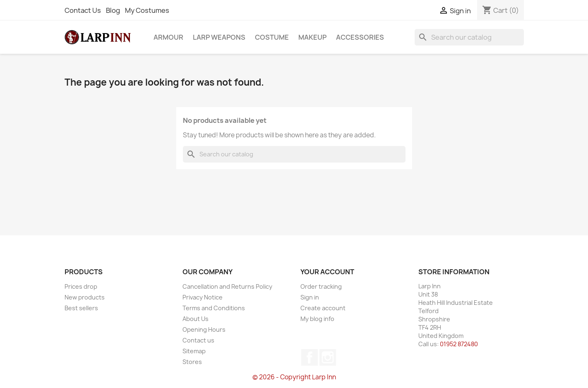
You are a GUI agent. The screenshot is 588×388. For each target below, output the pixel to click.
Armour (168, 37)
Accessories (360, 37)
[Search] (469, 37)
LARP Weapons (219, 37)
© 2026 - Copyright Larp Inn (294, 377)
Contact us (198, 340)
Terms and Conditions (214, 308)
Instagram (328, 357)
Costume (272, 37)
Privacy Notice (203, 297)
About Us (196, 319)
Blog (113, 10)
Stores (192, 362)
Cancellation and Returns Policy (227, 286)
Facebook (310, 357)
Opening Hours (204, 329)
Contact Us (83, 10)
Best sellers (81, 308)
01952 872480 (459, 344)
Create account (323, 308)
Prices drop (81, 286)
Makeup (312, 37)
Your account (327, 272)
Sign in (310, 297)
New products (85, 297)
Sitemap (194, 351)
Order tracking (321, 286)
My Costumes (147, 10)
